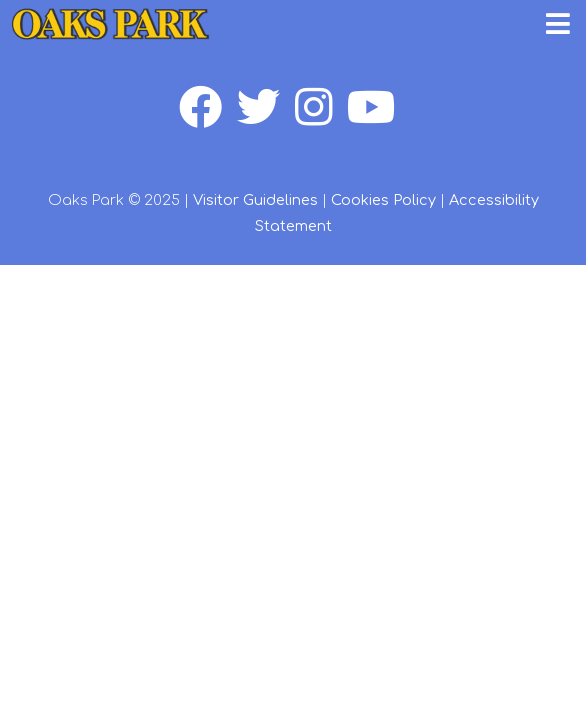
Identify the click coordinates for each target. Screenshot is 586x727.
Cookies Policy (383, 200)
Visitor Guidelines (255, 200)
